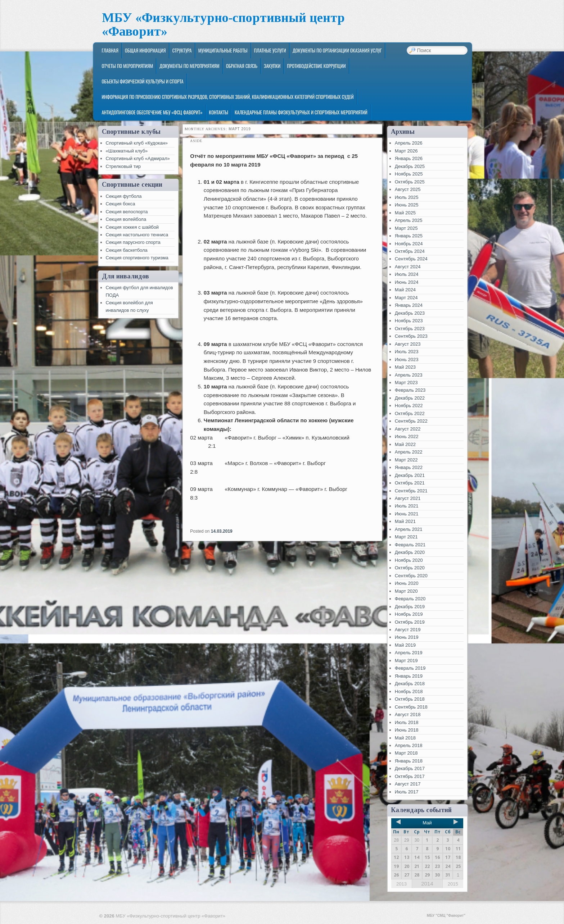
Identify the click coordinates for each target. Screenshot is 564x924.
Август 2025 (408, 189)
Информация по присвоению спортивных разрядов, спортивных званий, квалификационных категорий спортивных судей (227, 97)
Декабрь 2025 (410, 166)
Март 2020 (406, 591)
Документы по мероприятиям (189, 66)
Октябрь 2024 (410, 251)
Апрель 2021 (409, 529)
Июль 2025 (407, 197)
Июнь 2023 (407, 359)
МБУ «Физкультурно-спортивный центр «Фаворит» (223, 25)
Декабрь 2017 (410, 768)
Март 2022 (406, 460)
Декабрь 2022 (410, 398)
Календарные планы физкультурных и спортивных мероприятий (301, 112)
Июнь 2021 (407, 514)
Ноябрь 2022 (409, 406)
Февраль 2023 (410, 390)
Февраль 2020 (410, 599)
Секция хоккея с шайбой (132, 227)
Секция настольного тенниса (137, 235)
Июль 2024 (407, 274)
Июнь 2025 (407, 205)
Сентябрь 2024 (411, 259)
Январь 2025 (409, 236)
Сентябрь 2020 (411, 576)
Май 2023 (405, 367)
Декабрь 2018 (410, 684)
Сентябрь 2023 (411, 336)
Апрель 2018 (409, 745)
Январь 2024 (409, 305)
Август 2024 (408, 267)
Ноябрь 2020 (409, 560)
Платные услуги (270, 50)
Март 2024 (406, 298)
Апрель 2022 (409, 452)
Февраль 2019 (410, 668)
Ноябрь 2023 (409, 321)
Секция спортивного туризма (137, 258)
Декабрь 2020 (410, 552)
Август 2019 (408, 630)
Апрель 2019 (409, 653)
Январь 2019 (409, 676)
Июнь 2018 (407, 730)
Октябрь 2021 (410, 483)
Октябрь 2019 (410, 622)
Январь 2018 (409, 761)
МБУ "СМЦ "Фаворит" (446, 916)
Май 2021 (405, 521)
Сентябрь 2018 (411, 707)
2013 (401, 884)
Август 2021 (408, 498)
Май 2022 (405, 444)
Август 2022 (408, 429)
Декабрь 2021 (410, 475)
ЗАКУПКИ (272, 66)
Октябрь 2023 (410, 329)
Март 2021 (406, 537)
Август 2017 (408, 784)
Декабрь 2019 (410, 607)
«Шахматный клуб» (127, 151)
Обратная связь (242, 66)
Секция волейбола (126, 219)
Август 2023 (408, 344)
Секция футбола (124, 196)
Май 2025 (405, 213)
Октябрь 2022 (410, 413)
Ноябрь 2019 (409, 614)
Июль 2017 (407, 792)
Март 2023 (406, 383)
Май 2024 (405, 290)
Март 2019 (406, 661)
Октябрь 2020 (410, 568)
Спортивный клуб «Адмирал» (138, 158)
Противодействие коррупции (316, 66)
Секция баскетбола (127, 250)
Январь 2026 (409, 158)
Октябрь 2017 (410, 776)
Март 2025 (406, 228)
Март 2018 (406, 753)
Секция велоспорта (127, 212)
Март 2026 (406, 151)
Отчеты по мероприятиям (127, 66)
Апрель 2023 (409, 375)
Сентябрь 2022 (411, 421)
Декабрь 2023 (410, 313)
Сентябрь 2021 (411, 491)
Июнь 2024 (407, 282)
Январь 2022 (409, 467)
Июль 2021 (407, 506)
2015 (453, 884)
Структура (182, 50)
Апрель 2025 (409, 220)
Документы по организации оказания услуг (337, 50)
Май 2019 (405, 645)
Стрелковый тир (123, 166)
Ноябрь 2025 (409, 174)
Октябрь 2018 (410, 699)
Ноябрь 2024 (409, 244)
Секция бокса (121, 204)
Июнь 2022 (407, 436)
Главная (110, 50)
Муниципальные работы (223, 50)
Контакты (219, 112)
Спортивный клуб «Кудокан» (137, 143)
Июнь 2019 (407, 637)
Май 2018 (405, 738)
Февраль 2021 (410, 545)
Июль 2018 (407, 722)
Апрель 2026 (409, 143)
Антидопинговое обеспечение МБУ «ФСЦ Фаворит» (152, 112)
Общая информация (145, 50)
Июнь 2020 (407, 583)
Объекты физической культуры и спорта (142, 81)
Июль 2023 (407, 352)
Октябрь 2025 (410, 182)
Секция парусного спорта (133, 242)
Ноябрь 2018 (409, 691)
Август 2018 (408, 714)
